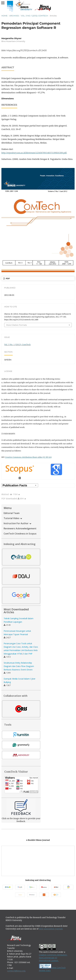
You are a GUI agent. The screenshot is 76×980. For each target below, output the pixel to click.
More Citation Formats (17, 325)
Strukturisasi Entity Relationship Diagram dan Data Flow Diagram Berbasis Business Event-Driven (19, 666)
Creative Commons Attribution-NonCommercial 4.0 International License (53, 958)
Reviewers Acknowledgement (20, 528)
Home (4, 16)
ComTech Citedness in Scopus (20, 534)
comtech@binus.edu (16, 971)
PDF (7, 278)
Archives (14, 16)
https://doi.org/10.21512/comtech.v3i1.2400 (27, 50)
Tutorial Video (13, 518)
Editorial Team (12, 513)
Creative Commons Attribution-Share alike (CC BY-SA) (28, 457)
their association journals (51, 929)
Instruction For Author (17, 523)
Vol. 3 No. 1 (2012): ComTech (34, 16)
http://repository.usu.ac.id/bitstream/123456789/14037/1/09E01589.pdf (34, 153)
